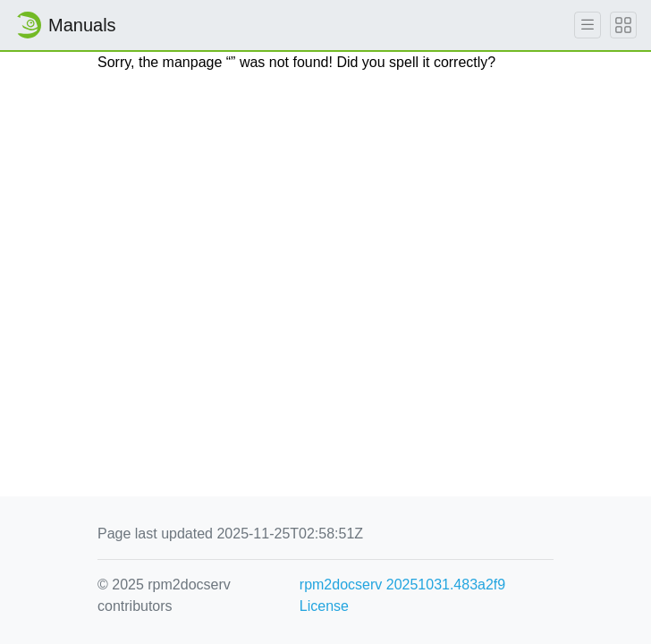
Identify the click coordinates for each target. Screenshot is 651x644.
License (324, 606)
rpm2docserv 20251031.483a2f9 (402, 585)
